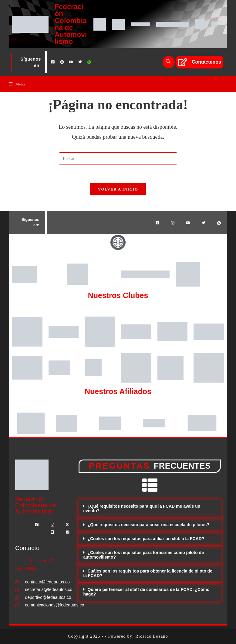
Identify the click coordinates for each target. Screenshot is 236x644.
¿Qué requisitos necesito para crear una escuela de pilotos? (148, 525)
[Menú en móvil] (17, 84)
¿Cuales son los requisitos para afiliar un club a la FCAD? (146, 539)
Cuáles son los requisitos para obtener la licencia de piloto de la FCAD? (148, 573)
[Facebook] (53, 62)
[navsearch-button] (169, 62)
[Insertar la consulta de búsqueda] (118, 158)
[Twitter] (80, 62)
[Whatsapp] (89, 62)
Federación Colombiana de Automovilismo (71, 24)
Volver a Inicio (118, 189)
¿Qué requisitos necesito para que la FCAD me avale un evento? (142, 508)
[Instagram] (62, 62)
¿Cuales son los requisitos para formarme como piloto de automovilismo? (143, 555)
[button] (150, 509)
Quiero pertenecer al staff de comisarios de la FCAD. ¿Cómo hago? (146, 592)
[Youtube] (71, 62)
